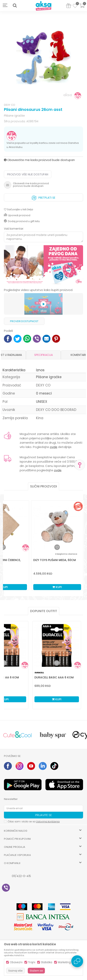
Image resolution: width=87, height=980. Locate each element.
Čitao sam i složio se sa (34, 821)
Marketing (64, 962)
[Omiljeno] (75, 7)
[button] (15, 6)
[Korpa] (82, 8)
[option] (43, 58)
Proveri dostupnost (24, 321)
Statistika (47, 962)
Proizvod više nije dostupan (28, 174)
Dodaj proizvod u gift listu (22, 221)
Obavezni (16, 962)
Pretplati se (43, 197)
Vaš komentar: (14, 229)
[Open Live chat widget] (77, 961)
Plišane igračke (14, 116)
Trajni (32, 962)
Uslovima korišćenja (48, 821)
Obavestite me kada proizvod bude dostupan (39, 160)
